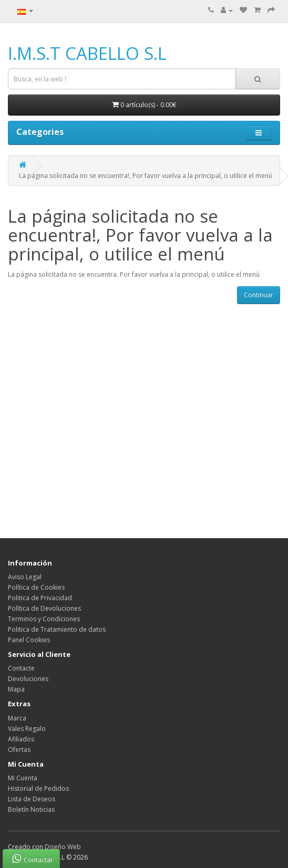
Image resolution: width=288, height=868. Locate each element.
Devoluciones (28, 679)
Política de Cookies (36, 587)
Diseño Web (63, 847)
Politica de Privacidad (40, 598)
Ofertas (19, 750)
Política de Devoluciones (44, 608)
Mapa (16, 689)
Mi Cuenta (23, 778)
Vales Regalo (27, 729)
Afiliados (21, 739)
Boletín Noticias (31, 809)
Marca (17, 718)
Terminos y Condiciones (44, 619)
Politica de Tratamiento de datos (57, 629)
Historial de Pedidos (38, 788)
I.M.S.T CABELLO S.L (87, 53)
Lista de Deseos (32, 799)
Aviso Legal (25, 577)
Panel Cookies (29, 640)
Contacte (21, 668)
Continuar (259, 295)
